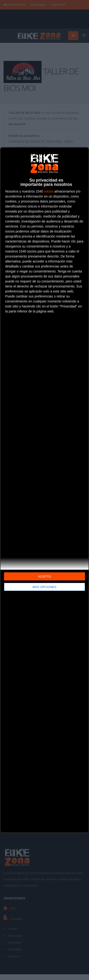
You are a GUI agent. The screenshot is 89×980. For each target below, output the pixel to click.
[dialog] (44, 490)
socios (49, 191)
